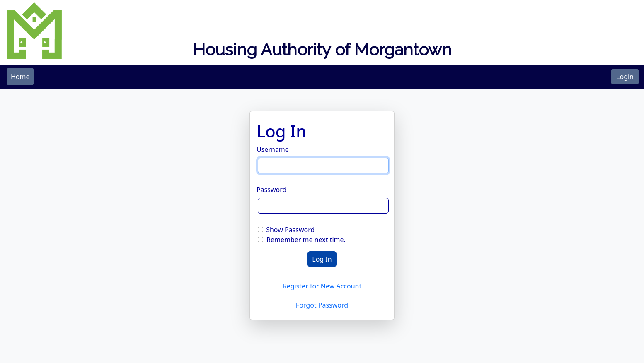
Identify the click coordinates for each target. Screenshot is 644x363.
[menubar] (20, 77)
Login (625, 77)
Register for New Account (322, 286)
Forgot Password (322, 305)
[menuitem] (20, 77)
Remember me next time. (306, 240)
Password (271, 190)
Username (273, 149)
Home (20, 77)
